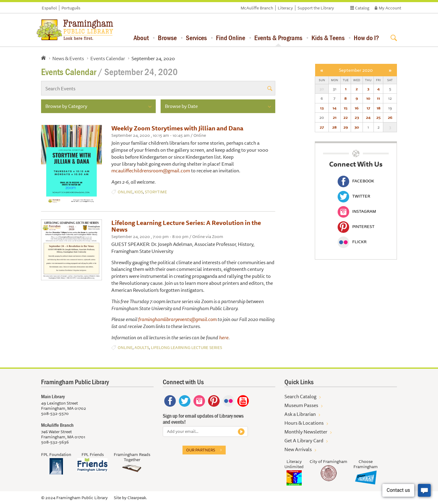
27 (322, 127)
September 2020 (356, 70)
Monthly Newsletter (306, 432)
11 (378, 98)
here (224, 337)
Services (196, 38)
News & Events (68, 58)
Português (71, 8)
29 (346, 127)
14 (334, 108)
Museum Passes (301, 405)
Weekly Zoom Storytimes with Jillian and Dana (177, 128)
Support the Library (316, 8)
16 (357, 108)
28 (334, 127)
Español (49, 8)
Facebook (356, 181)
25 (378, 117)
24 (368, 117)
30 (357, 127)
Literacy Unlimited (294, 464)
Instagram (357, 211)
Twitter (354, 196)
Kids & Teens (328, 38)
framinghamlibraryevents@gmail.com (177, 319)
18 (379, 108)
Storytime (156, 192)
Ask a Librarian (300, 414)
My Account (390, 8)
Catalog (362, 8)
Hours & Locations (304, 423)
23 (357, 117)
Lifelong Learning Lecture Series (186, 348)
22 (346, 117)
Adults (142, 348)
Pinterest (356, 226)
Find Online (231, 38)
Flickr (352, 242)
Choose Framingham (366, 464)
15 (346, 108)
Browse (167, 38)
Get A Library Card (304, 440)
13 (322, 108)
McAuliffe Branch (257, 8)
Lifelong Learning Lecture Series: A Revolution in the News (186, 226)
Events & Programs (278, 38)
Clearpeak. (137, 498)
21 (335, 117)
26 (390, 117)
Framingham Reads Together (132, 457)
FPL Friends (93, 454)
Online (125, 192)
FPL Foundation (56, 454)
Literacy (285, 8)
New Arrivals (298, 449)
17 (368, 108)
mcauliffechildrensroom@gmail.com (151, 171)
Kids (139, 192)
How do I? (366, 38)
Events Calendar (108, 58)
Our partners (201, 450)
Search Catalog (300, 396)
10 (368, 98)
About (141, 38)
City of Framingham (328, 461)
